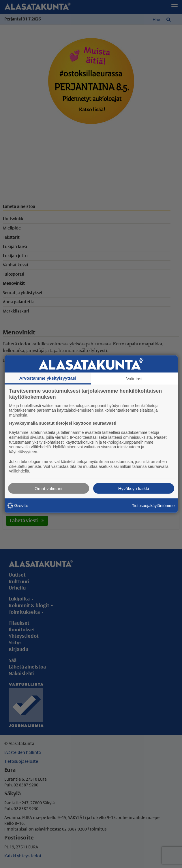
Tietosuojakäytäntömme (153, 505)
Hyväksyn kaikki (134, 488)
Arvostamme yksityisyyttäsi (48, 378)
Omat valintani (48, 488)
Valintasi (134, 378)
